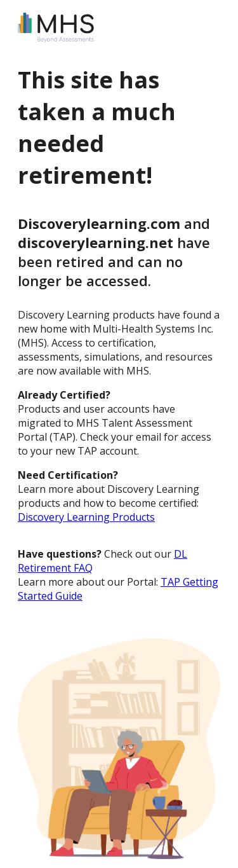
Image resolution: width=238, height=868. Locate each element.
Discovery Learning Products (86, 517)
